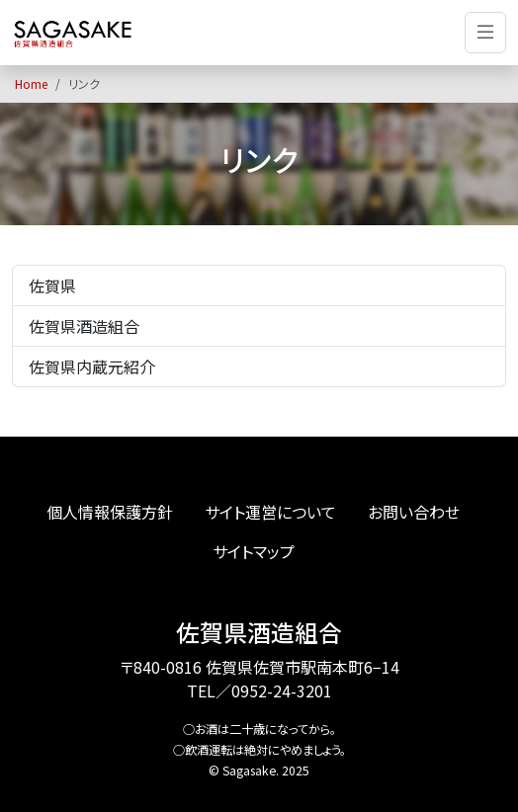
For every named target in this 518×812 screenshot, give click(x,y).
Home (31, 83)
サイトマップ (254, 551)
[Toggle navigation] (485, 33)
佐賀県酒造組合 (84, 326)
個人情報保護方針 (110, 512)
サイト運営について (270, 512)
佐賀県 (52, 285)
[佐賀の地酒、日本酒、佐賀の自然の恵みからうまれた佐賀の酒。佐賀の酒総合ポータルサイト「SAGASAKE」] (73, 33)
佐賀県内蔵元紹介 (92, 366)
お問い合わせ (414, 512)
